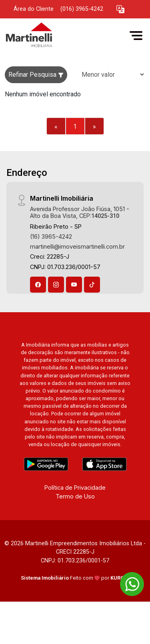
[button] (120, 9)
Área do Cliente (34, 9)
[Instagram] (56, 285)
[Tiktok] (92, 285)
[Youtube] (74, 285)
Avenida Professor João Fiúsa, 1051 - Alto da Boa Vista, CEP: (80, 212)
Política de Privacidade (75, 487)
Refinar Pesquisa (36, 75)
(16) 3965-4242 (51, 236)
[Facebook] (38, 285)
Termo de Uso (75, 496)
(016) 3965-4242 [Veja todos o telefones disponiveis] (82, 9)
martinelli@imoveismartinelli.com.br (77, 246)
